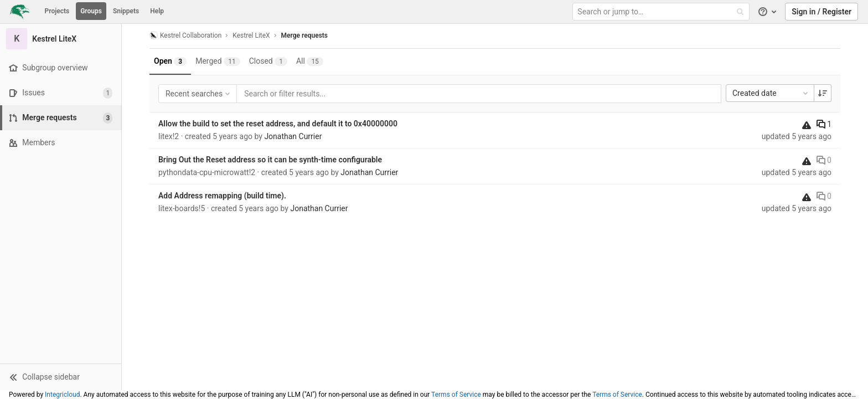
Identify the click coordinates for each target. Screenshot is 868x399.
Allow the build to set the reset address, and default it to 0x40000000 (278, 124)
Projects (57, 11)
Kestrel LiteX (251, 35)
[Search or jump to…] (662, 12)
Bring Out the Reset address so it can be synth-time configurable (270, 160)
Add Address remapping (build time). (222, 196)
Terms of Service (456, 395)
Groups (91, 11)
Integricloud (62, 395)
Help (157, 11)
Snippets (126, 11)
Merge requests (304, 35)
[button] (61, 377)
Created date (771, 93)
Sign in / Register (821, 12)
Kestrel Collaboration (185, 35)
